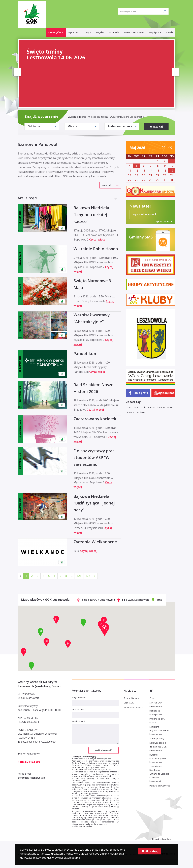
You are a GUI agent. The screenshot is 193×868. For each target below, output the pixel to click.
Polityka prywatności (160, 786)
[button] (105, 629)
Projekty (100, 32)
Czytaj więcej (98, 240)
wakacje (131, 412)
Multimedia (114, 32)
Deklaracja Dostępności (156, 713)
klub (144, 407)
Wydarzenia (74, 32)
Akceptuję (150, 851)
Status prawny (157, 738)
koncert (152, 407)
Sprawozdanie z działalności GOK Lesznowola (158, 746)
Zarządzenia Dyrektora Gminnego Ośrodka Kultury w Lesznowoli (159, 774)
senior (170, 407)
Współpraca (155, 32)
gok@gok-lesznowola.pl (32, 778)
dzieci (136, 407)
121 (79, 576)
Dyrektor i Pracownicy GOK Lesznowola (158, 758)
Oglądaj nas (166, 393)
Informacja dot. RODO (157, 721)
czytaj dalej (107, 185)
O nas (152, 698)
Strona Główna (131, 698)
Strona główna (56, 32)
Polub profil (140, 393)
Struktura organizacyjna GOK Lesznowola (159, 730)
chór (129, 407)
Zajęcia (88, 32)
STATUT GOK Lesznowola (156, 704)
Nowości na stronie (133, 707)
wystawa (141, 412)
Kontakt (169, 32)
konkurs (161, 407)
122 (88, 576)
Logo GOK (129, 703)
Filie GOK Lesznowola (134, 32)
